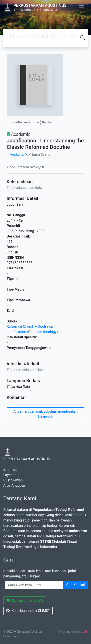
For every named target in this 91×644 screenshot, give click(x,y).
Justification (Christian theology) (32, 332)
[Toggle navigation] (81, 7)
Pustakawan (13, 480)
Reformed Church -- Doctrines (30, 327)
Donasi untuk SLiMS (25, 601)
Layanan (10, 475)
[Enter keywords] (34, 585)
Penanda (22, 123)
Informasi (11, 470)
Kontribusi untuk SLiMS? (28, 611)
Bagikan (45, 123)
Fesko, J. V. (19, 154)
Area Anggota (14, 486)
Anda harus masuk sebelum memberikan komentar (46, 414)
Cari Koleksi (76, 585)
